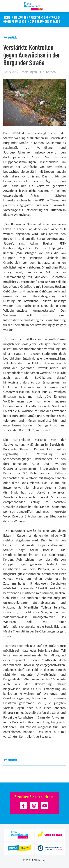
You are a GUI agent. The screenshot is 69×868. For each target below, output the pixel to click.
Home (7, 17)
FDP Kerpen (39, 860)
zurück (12, 37)
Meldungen (21, 17)
